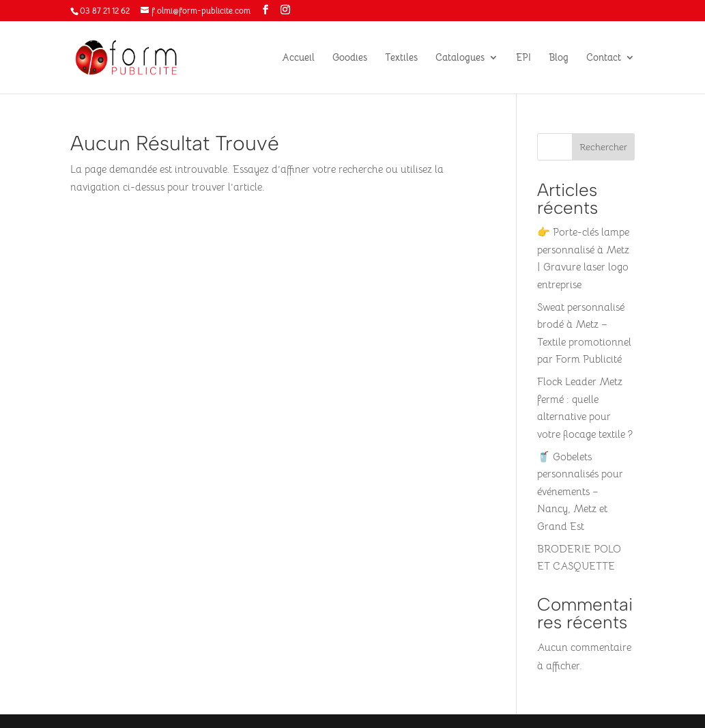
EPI (523, 58)
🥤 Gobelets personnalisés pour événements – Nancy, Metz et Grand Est (580, 491)
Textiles (401, 58)
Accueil (298, 58)
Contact (604, 58)
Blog (559, 58)
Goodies (350, 58)
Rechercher (603, 147)
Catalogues (460, 58)
